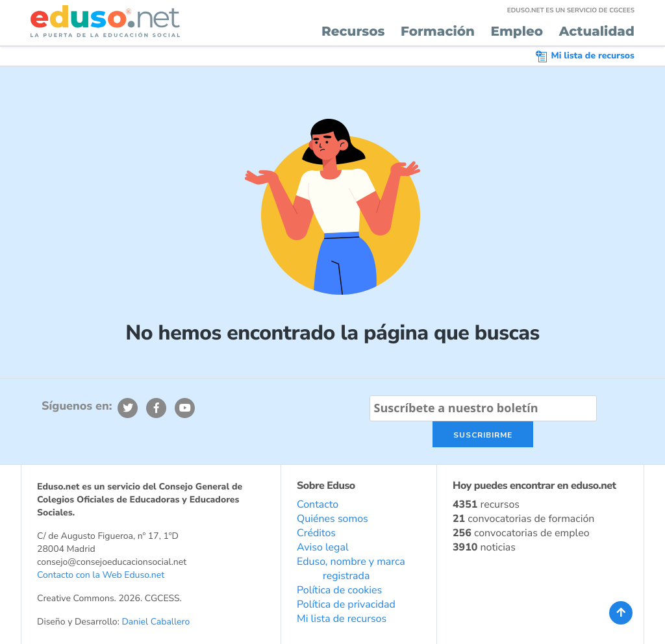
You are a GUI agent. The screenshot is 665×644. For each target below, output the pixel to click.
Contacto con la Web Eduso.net (101, 575)
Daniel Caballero (156, 622)
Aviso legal (323, 547)
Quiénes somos (332, 519)
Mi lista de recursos (585, 56)
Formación (438, 32)
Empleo (517, 32)
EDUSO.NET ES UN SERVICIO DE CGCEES (571, 10)
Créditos (316, 533)
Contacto (318, 504)
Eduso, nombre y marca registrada (351, 569)
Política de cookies (339, 590)
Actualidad (597, 32)
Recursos (353, 32)
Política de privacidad (346, 604)
